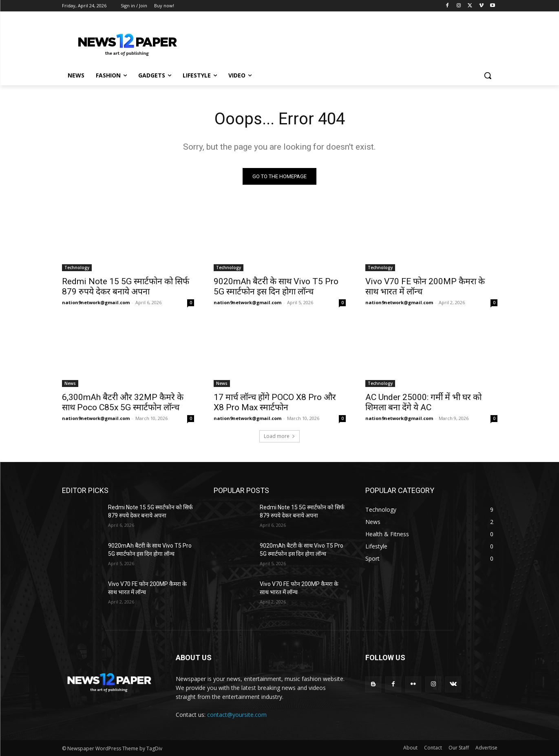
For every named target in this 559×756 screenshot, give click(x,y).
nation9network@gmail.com (96, 302)
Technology (77, 267)
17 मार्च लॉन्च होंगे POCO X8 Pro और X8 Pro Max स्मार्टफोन (275, 402)
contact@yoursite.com (237, 715)
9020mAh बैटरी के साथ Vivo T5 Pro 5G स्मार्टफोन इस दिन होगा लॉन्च (276, 286)
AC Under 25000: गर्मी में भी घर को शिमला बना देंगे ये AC (423, 402)
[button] (488, 75)
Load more (279, 436)
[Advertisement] (341, 41)
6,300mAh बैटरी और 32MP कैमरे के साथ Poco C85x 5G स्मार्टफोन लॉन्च (123, 402)
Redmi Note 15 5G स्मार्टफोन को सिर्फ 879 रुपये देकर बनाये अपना (126, 286)
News (70, 383)
